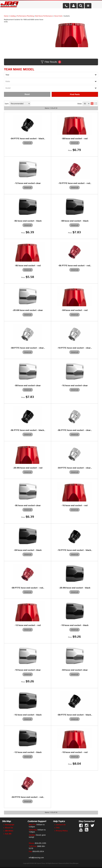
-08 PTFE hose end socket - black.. (75, 715)
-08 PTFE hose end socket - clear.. (28, 348)
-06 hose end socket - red (28, 266)
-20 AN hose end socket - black (75, 588)
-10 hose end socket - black (75, 625)
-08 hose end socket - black (75, 221)
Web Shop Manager (72, 863)
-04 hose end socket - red (75, 310)
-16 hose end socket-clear (75, 385)
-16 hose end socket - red (75, 505)
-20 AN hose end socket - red (28, 468)
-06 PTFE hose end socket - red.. (75, 266)
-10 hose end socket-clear (28, 670)
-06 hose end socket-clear (28, 505)
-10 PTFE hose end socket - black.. (75, 550)
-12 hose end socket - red (28, 625)
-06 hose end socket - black (28, 221)
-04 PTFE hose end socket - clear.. (75, 468)
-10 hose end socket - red (75, 752)
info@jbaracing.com (36, 858)
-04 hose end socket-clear (75, 670)
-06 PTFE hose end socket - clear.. (75, 430)
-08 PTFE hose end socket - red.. (28, 588)
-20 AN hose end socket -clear (28, 310)
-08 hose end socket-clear (28, 385)
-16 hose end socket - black (28, 715)
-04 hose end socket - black (28, 550)
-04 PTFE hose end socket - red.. (28, 797)
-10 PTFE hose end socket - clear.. (75, 348)
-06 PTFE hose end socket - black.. (28, 430)
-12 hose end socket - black (28, 752)
